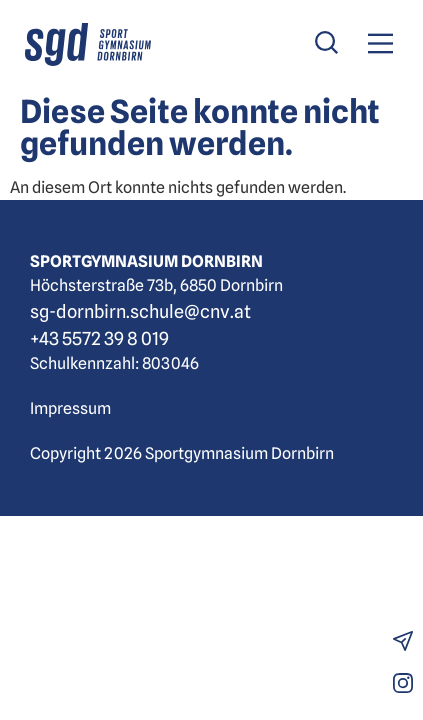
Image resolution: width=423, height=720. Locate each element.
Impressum (70, 408)
